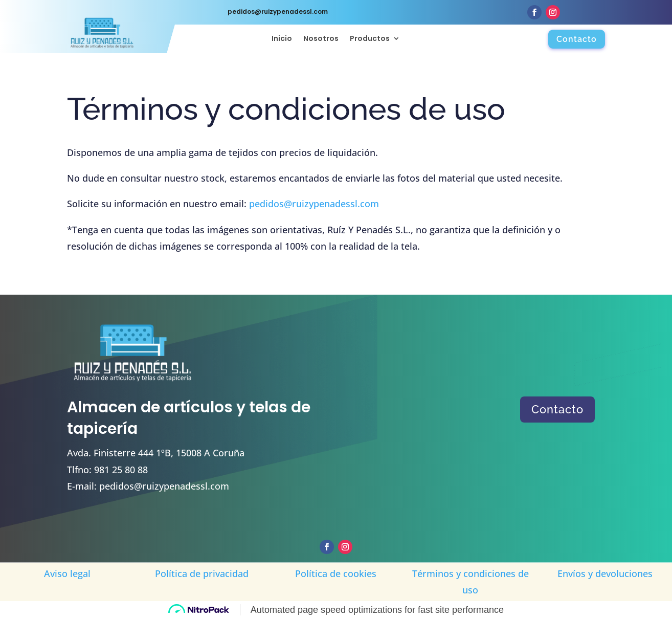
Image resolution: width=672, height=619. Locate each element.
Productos (370, 39)
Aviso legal (67, 573)
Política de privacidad (202, 573)
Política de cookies (336, 573)
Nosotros (321, 39)
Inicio (282, 39)
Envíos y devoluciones (605, 573)
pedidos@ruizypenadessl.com (314, 204)
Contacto (577, 39)
